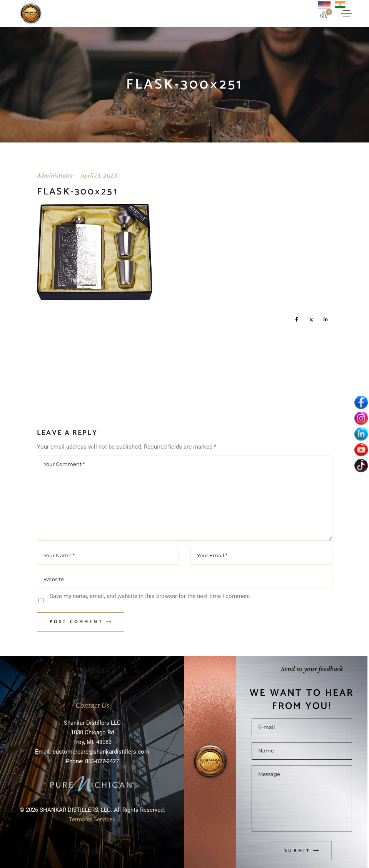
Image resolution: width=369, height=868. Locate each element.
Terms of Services (92, 819)
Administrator (55, 175)
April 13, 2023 (99, 175)
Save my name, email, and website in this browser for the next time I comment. (151, 596)
